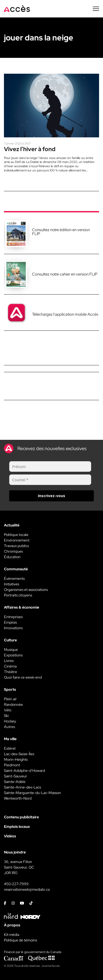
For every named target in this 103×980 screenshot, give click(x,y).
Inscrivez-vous (51, 496)
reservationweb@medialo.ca (27, 889)
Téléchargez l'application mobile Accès (65, 314)
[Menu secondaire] (96, 9)
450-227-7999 (16, 884)
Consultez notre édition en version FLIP (61, 232)
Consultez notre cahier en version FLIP (65, 274)
